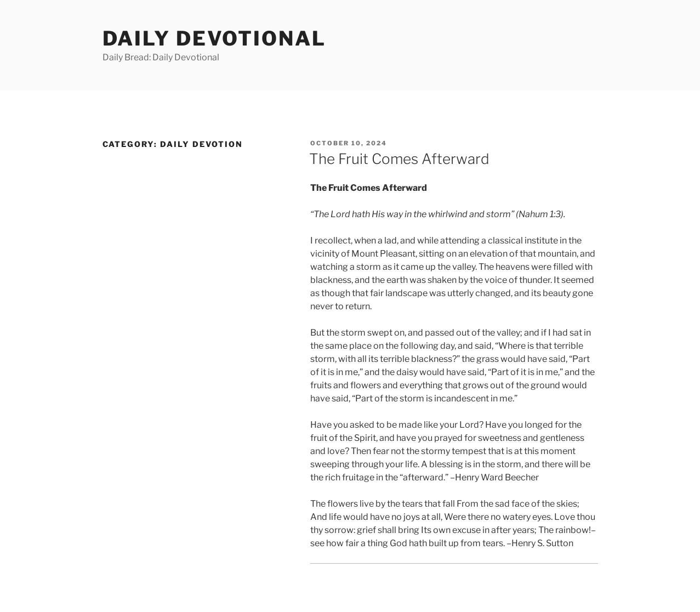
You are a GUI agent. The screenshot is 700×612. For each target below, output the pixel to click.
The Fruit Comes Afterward (399, 159)
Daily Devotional (214, 38)
